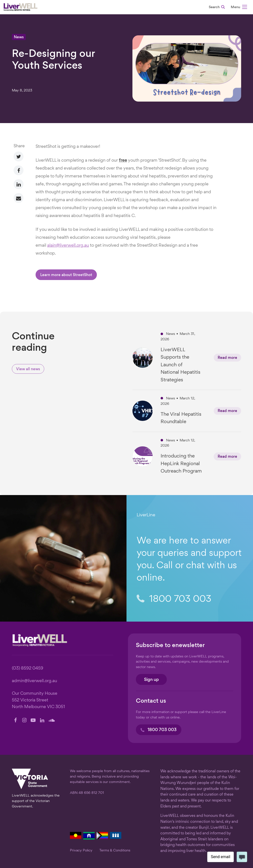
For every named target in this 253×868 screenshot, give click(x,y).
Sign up (151, 680)
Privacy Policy (81, 850)
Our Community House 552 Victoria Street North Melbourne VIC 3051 (38, 700)
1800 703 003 (174, 599)
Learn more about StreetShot (66, 275)
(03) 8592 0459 (28, 668)
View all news (28, 369)
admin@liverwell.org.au (34, 681)
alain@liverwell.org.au (68, 246)
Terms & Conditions (115, 850)
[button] (239, 8)
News (19, 37)
